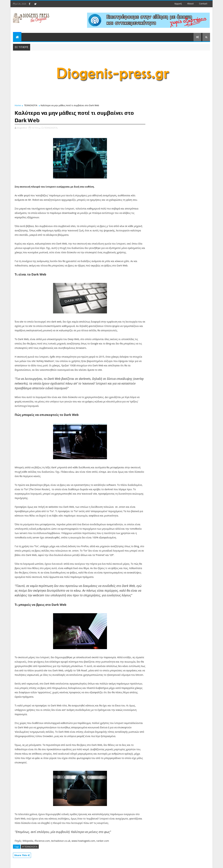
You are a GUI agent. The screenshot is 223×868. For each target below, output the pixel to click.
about (190, 4)
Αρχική (178, 4)
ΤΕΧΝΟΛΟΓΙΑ (31, 105)
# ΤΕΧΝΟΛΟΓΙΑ (30, 847)
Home (18, 105)
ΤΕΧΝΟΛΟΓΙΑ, (51, 128)
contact (203, 4)
